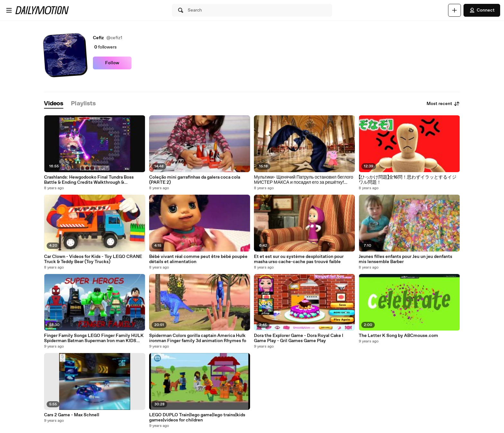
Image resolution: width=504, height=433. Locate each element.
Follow (112, 63)
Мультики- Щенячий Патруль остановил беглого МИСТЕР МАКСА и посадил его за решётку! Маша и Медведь (304, 180)
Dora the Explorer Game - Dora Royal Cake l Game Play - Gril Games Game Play (299, 338)
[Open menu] (9, 10)
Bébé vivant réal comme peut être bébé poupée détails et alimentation (198, 259)
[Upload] (455, 10)
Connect (482, 10)
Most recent (443, 104)
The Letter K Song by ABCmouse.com (398, 336)
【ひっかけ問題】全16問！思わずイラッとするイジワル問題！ (408, 180)
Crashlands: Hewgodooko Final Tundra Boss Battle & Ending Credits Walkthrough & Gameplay (89, 180)
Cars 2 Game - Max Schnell (72, 415)
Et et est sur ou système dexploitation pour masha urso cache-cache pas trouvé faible (299, 259)
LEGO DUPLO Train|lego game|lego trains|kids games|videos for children (197, 418)
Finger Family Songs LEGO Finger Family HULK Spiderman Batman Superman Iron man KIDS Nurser (94, 338)
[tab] (54, 104)
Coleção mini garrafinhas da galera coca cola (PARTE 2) (195, 180)
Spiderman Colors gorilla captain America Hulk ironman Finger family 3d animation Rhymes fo (198, 338)
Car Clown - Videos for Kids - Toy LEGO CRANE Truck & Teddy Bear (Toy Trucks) (93, 259)
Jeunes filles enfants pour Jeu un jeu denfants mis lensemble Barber (405, 259)
